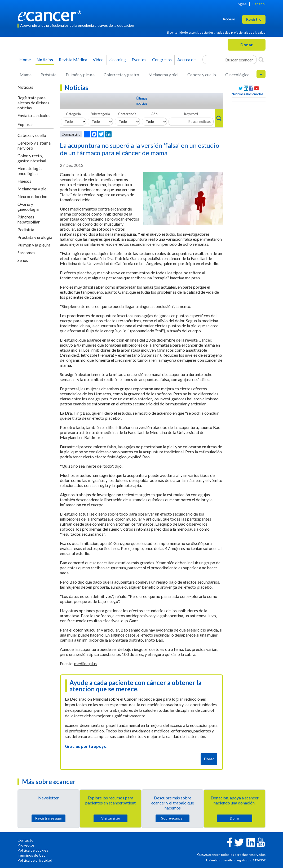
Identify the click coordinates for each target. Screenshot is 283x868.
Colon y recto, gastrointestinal (32, 158)
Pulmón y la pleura (34, 245)
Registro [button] (254, 19)
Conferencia (127, 114)
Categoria (73, 114)
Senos (23, 260)
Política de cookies (33, 850)
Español (259, 4)
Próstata (48, 75)
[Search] (261, 60)
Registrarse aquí (48, 818)
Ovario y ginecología (28, 207)
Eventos (139, 59)
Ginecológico (237, 75)
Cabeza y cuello (202, 75)
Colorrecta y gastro (121, 75)
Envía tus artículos (34, 115)
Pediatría (26, 229)
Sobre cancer (173, 818)
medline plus (85, 663)
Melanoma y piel (163, 75)
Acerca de (186, 59)
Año (154, 114)
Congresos (162, 59)
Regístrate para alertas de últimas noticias (33, 103)
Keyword (191, 114)
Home (25, 59)
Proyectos (26, 845)
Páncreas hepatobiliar (29, 219)
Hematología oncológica (30, 171)
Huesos (24, 181)
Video (98, 59)
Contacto (25, 840)
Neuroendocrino (32, 196)
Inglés (242, 4)
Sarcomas (26, 252)
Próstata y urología (35, 237)
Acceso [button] (229, 19)
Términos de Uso (32, 855)
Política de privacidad (35, 860)
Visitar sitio (111, 818)
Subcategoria (100, 114)
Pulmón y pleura (80, 75)
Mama (26, 75)
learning (118, 59)
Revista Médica (73, 59)
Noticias (45, 59)
